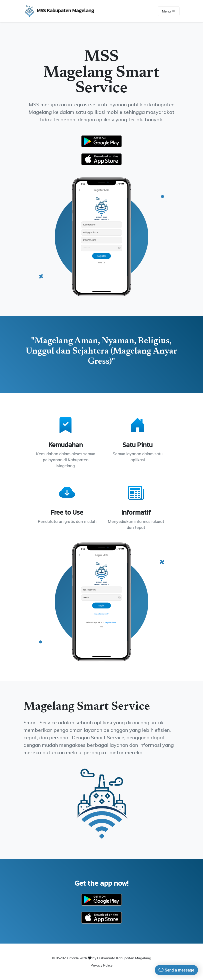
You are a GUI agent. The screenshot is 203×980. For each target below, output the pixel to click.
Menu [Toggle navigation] (169, 11)
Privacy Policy (102, 965)
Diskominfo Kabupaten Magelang (124, 958)
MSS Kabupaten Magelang (59, 11)
